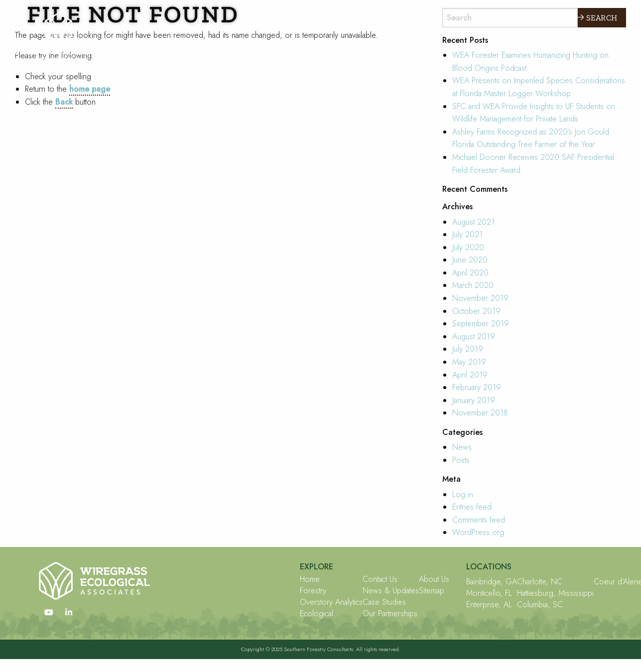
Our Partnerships (390, 614)
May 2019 (469, 362)
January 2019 (474, 400)
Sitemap (432, 591)
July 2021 (467, 234)
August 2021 (473, 222)
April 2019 (470, 375)
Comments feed (479, 520)
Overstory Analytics (331, 602)
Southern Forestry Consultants (319, 649)
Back (64, 102)
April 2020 (470, 273)
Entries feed (472, 507)
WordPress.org (478, 532)
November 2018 (480, 413)
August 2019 (474, 336)
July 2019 (468, 349)
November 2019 (480, 298)
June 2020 (470, 260)
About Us (434, 579)
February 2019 (477, 387)
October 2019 (476, 311)
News (462, 447)
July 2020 (468, 247)
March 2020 (473, 285)
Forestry (313, 591)
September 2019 (481, 324)
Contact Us (380, 579)
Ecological (317, 614)
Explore (548, 17)
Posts (461, 460)
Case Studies (384, 602)
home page (90, 89)
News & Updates (391, 591)
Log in (463, 494)
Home (310, 579)
